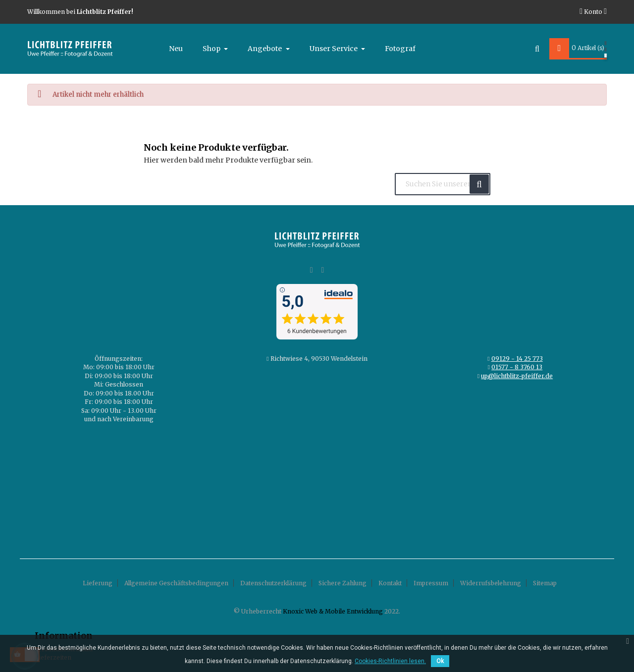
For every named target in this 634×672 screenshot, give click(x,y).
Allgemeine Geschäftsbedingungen (176, 583)
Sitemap (545, 583)
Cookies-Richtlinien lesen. (390, 661)
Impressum (431, 583)
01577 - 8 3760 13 (517, 367)
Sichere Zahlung (343, 583)
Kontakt (390, 583)
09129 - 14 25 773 (517, 359)
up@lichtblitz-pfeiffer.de (517, 376)
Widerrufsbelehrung (491, 583)
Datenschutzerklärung (273, 583)
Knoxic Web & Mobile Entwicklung (333, 611)
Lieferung (98, 583)
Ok (440, 661)
